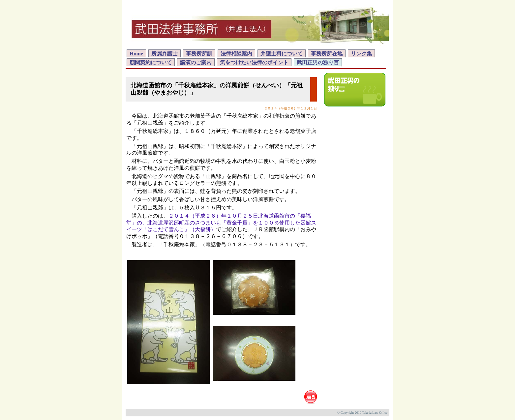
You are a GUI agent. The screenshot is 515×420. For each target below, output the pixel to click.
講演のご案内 (196, 62)
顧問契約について (151, 62)
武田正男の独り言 (318, 62)
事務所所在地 (327, 54)
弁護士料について (282, 54)
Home (136, 54)
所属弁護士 (165, 54)
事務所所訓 (199, 54)
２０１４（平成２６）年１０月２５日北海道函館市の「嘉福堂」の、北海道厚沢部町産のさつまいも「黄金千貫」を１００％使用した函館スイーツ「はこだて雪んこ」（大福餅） (221, 223)
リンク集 (361, 54)
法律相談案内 (236, 54)
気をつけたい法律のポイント (254, 62)
